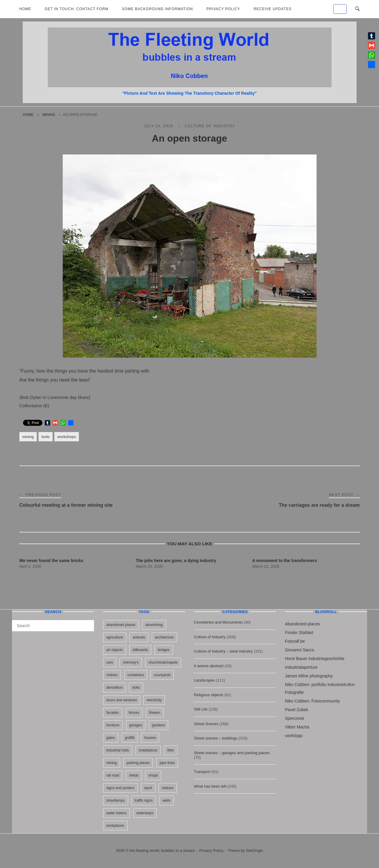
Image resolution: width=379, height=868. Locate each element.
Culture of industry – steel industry (223, 651)
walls (167, 800)
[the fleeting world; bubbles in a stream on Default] (340, 9)
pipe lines (167, 763)
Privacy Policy (223, 9)
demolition (115, 688)
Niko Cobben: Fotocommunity (312, 701)
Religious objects (208, 695)
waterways (145, 813)
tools (46, 437)
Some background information (157, 9)
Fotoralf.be (295, 641)
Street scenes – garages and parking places (232, 753)
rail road (113, 775)
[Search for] (53, 626)
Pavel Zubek (297, 710)
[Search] (87, 623)
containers (136, 675)
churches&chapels (163, 662)
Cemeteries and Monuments (218, 622)
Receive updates (273, 9)
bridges (164, 650)
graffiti (130, 738)
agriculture (115, 637)
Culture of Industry (210, 126)
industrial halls (118, 750)
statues (168, 788)
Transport (202, 772)
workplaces (115, 826)
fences (134, 713)
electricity (154, 700)
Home (25, 9)
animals (139, 637)
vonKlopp (294, 736)
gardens (158, 725)
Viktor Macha (297, 727)
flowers (155, 713)
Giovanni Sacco (300, 650)
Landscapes (204, 680)
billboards (140, 650)
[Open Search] (357, 9)
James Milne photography (309, 676)
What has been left (210, 786)
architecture (164, 637)
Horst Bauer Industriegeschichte (315, 659)
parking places (138, 763)
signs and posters (120, 788)
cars (110, 662)
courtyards (162, 675)
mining (49, 115)
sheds (134, 775)
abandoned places (121, 625)
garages (136, 725)
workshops (67, 437)
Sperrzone (295, 718)
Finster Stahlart (299, 633)
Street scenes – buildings (215, 738)
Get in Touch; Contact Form (77, 9)
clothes (112, 675)
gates (111, 738)
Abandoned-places (302, 624)
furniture (113, 725)
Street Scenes (206, 724)
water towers (116, 813)
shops (153, 775)
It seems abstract (209, 666)
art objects (115, 650)
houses (150, 738)
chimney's (131, 662)
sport (148, 788)
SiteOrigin (255, 851)
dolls (136, 688)
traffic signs (144, 800)
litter (171, 750)
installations (148, 750)
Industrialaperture (301, 667)
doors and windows (122, 700)
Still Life (201, 709)
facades (113, 713)
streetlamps (116, 800)
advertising (154, 625)
